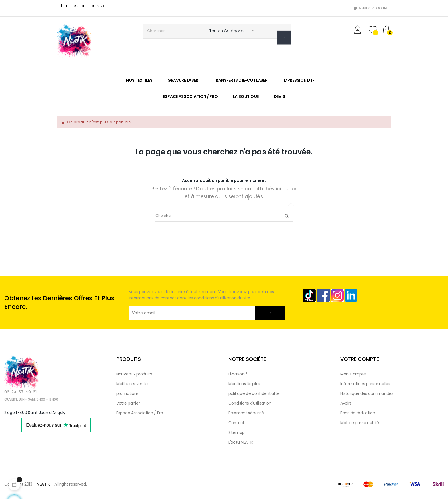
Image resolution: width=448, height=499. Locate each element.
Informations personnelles (365, 384)
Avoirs (346, 403)
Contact (236, 423)
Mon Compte (353, 374)
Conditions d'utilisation (250, 403)
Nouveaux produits (134, 374)
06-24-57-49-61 (20, 392)
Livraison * (238, 374)
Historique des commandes (367, 393)
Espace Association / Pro (140, 413)
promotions (127, 393)
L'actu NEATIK (241, 442)
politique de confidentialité (254, 393)
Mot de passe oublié (359, 423)
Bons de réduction (358, 413)
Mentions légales (244, 384)
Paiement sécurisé (246, 413)
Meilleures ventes (133, 384)
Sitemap (236, 432)
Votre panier (128, 403)
